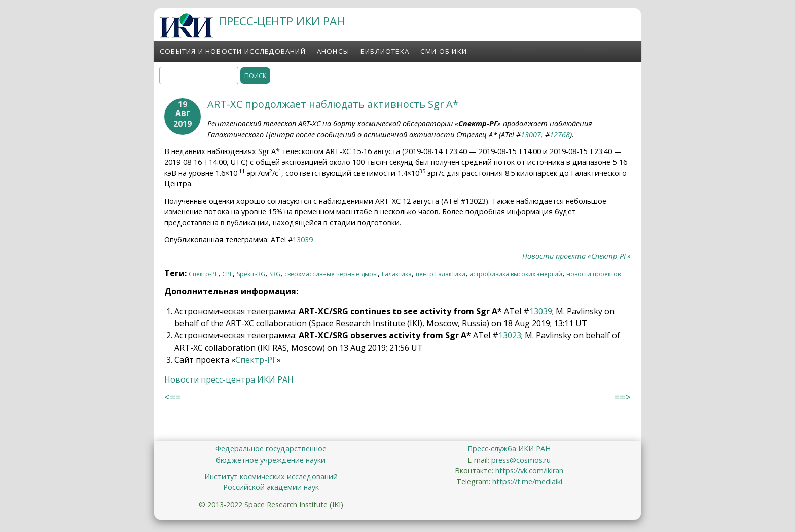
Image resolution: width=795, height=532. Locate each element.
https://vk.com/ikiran (529, 470)
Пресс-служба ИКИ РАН (509, 449)
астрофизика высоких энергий (516, 274)
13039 (303, 239)
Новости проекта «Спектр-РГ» (576, 256)
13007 (531, 135)
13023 (510, 335)
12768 (560, 135)
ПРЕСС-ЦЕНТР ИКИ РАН (282, 21)
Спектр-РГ (203, 274)
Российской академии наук (271, 487)
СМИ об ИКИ (444, 51)
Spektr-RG (251, 274)
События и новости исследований (233, 51)
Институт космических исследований (271, 477)
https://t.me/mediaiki (527, 482)
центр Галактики (441, 274)
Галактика (397, 274)
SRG (275, 274)
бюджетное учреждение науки (271, 460)
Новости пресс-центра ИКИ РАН (229, 379)
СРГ (227, 274)
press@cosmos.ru (521, 460)
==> (622, 397)
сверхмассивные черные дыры (331, 274)
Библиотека (385, 51)
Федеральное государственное (271, 449)
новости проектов (593, 274)
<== (173, 397)
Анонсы (333, 51)
